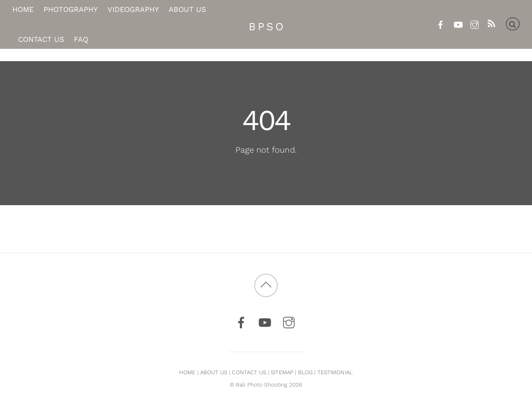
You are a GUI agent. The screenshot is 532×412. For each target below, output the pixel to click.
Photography (71, 10)
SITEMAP (282, 372)
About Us (187, 10)
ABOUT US (214, 372)
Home (23, 10)
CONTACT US (249, 372)
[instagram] (474, 23)
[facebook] (441, 23)
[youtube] (458, 23)
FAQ (81, 39)
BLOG (306, 372)
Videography (133, 10)
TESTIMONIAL (335, 372)
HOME (187, 372)
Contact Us (41, 39)
